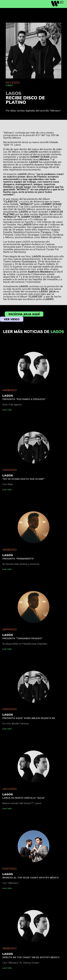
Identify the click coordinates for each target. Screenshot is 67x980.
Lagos (9, 85)
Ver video (12, 319)
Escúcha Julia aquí (24, 314)
